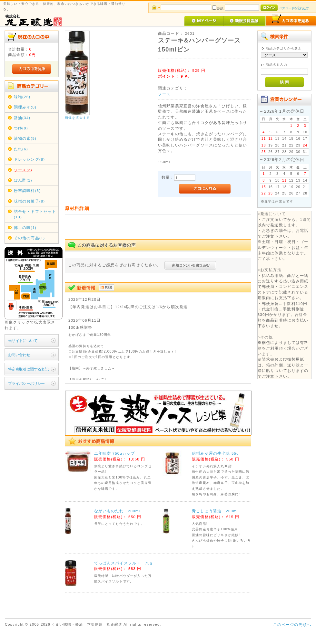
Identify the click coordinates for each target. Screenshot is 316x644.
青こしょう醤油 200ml (215, 511)
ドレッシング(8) (30, 159)
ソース (164, 94)
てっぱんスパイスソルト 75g (123, 563)
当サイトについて (23, 341)
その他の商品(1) (30, 238)
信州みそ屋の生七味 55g (215, 453)
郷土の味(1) (25, 227)
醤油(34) (22, 118)
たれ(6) (21, 149)
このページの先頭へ (292, 625)
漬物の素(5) (25, 138)
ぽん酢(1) (23, 180)
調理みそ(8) (25, 107)
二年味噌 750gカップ (115, 453)
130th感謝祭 (80, 327)
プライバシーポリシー (26, 383)
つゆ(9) (21, 128)
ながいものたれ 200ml (117, 511)
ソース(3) (23, 170)
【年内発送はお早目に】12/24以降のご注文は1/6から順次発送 (128, 307)
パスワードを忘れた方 (294, 8)
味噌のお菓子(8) (30, 201)
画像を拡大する (77, 118)
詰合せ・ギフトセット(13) (35, 214)
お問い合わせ (19, 355)
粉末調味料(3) (27, 190)
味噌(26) (22, 97)
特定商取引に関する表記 (28, 369)
